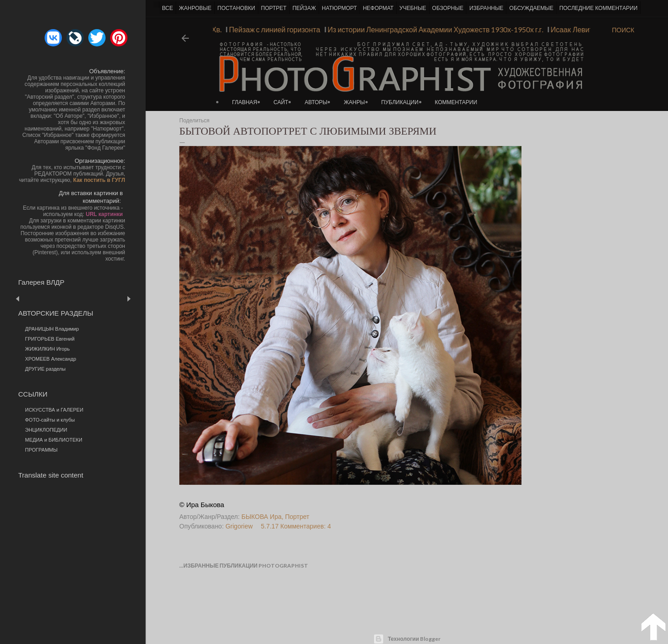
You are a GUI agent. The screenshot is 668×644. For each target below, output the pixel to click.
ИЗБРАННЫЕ (486, 8)
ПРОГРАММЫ (41, 450)
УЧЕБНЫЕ (413, 8)
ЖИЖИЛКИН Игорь (47, 349)
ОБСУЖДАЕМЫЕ (531, 8)
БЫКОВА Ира (262, 517)
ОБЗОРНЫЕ (448, 8)
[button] (53, 38)
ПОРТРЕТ (274, 8)
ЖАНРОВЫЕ (195, 8)
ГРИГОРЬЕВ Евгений (50, 339)
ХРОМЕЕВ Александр (51, 359)
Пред (31, 299)
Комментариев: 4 (306, 526)
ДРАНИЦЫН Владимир (52, 329)
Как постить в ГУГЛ (99, 180)
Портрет (297, 517)
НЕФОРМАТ (378, 8)
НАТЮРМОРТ (339, 8)
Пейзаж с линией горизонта (271, 29)
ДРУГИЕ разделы (45, 369)
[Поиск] (623, 30)
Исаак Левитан (572, 29)
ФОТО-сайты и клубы (50, 420)
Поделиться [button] (194, 121)
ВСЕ (167, 8)
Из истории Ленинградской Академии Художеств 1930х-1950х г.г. (432, 29)
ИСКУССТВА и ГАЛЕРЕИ (54, 410)
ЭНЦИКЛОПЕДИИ (46, 430)
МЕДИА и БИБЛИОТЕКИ (54, 440)
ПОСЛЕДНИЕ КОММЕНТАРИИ (598, 8)
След (129, 299)
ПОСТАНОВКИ (236, 8)
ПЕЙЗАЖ (304, 8)
